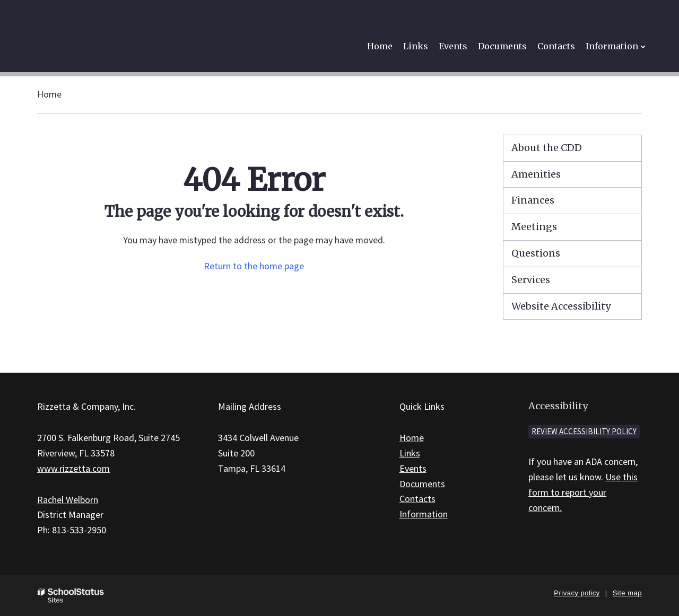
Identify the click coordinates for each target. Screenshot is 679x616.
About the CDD (547, 148)
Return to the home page (254, 266)
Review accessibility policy (584, 431)
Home (49, 94)
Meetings (534, 227)
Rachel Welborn (68, 500)
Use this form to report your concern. (583, 492)
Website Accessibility (561, 306)
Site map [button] (627, 593)
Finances (533, 200)
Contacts (417, 499)
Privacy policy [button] (577, 593)
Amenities (536, 174)
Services (531, 280)
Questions (536, 253)
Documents (422, 484)
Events (413, 468)
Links (410, 453)
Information (424, 514)
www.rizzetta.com (73, 468)
